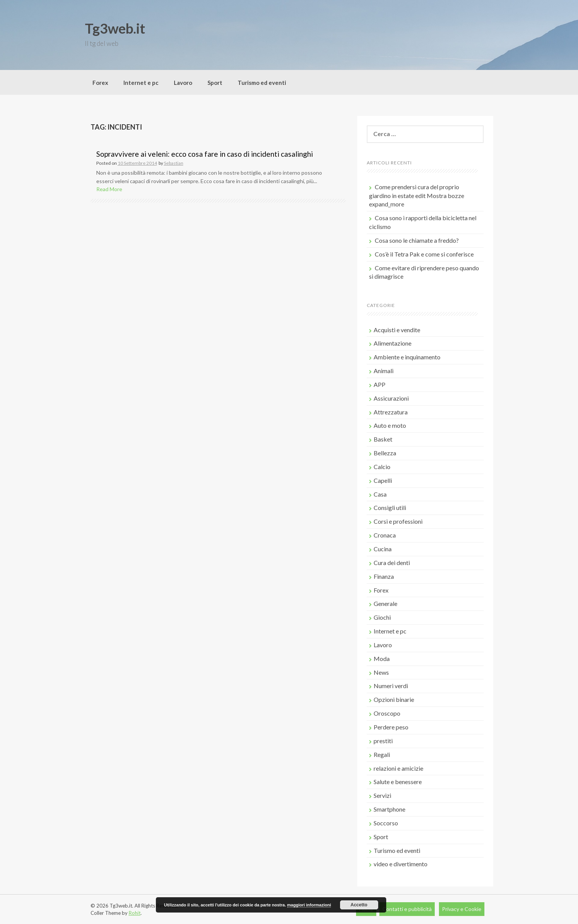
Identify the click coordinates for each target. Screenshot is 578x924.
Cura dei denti (392, 563)
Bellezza (385, 453)
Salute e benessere (398, 782)
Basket (383, 439)
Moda (382, 658)
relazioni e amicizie (398, 768)
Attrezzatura (391, 412)
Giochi (382, 617)
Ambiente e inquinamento (407, 357)
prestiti (383, 741)
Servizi (382, 795)
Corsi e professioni (398, 521)
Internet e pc (141, 83)
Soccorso (386, 823)
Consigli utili (390, 507)
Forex (100, 83)
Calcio (382, 467)
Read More (109, 189)
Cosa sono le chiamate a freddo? (417, 240)
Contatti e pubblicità (407, 909)
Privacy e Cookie (462, 909)
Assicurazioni (391, 398)
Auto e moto (390, 425)
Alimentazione (393, 343)
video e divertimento (401, 864)
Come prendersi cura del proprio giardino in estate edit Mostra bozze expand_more (417, 196)
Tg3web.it (115, 28)
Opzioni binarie (394, 699)
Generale (385, 603)
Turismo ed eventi (262, 83)
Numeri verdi (391, 686)
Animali (384, 371)
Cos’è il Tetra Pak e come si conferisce (424, 254)
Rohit (135, 913)
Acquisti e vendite (397, 330)
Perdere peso (391, 727)
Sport (215, 83)
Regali (382, 754)
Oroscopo (387, 713)
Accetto (359, 905)
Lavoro (183, 83)
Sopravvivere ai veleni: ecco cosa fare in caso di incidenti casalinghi (205, 154)
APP (380, 384)
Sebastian (174, 163)
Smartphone (389, 809)
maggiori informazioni (309, 905)
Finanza (384, 576)
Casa (380, 494)
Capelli (383, 480)
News (381, 672)
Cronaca (385, 535)
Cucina (383, 549)
